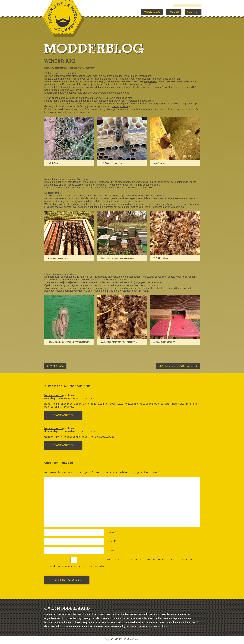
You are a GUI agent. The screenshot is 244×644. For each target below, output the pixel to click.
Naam (112, 533)
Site (111, 551)
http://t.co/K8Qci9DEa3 (98, 437)
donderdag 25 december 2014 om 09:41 (70, 432)
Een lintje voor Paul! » (178, 366)
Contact (193, 12)
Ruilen (174, 12)
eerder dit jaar (174, 288)
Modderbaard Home (61, 12)
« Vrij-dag (55, 366)
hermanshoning (54, 396)
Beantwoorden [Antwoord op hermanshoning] (63, 415)
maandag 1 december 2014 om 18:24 (68, 399)
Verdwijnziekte (120, 106)
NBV (51, 79)
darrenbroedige (98, 109)
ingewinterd (151, 81)
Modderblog (152, 12)
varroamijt (75, 90)
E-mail (114, 542)
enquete (59, 73)
